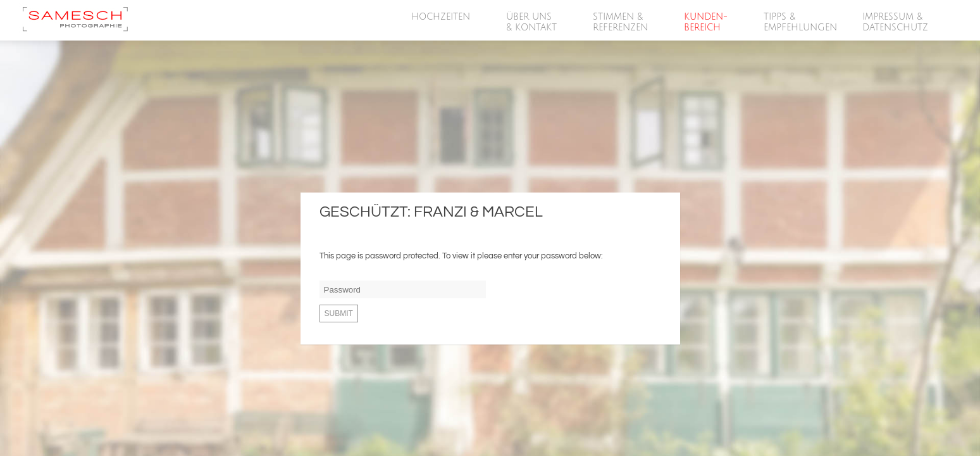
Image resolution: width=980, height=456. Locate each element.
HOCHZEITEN (441, 17)
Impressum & (896, 22)
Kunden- (706, 22)
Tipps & (800, 22)
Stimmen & (621, 22)
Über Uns (532, 22)
